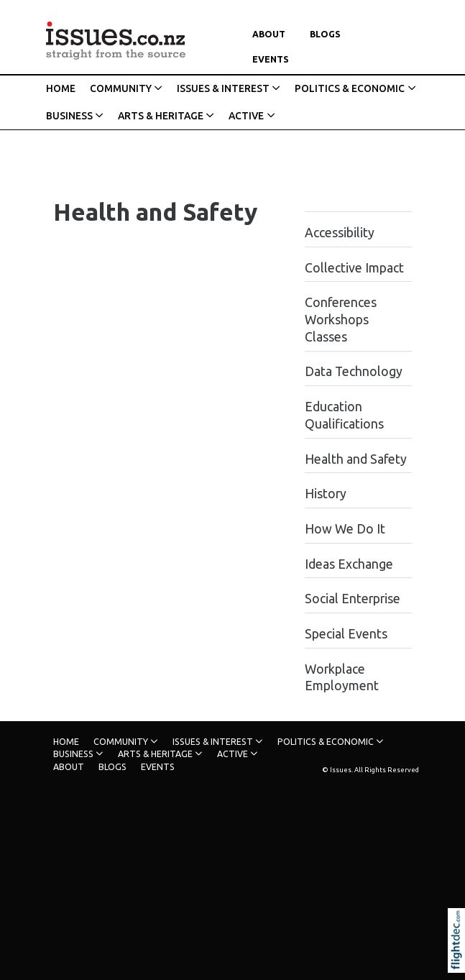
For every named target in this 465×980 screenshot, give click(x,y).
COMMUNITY (121, 88)
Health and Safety (356, 459)
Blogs (325, 34)
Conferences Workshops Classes (341, 320)
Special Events (346, 634)
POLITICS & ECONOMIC (350, 88)
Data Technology (354, 371)
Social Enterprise (353, 599)
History (326, 494)
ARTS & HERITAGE (161, 116)
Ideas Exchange (349, 564)
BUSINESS (69, 116)
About (269, 34)
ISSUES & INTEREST (223, 88)
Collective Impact (354, 268)
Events (271, 59)
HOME (61, 88)
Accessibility (340, 233)
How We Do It (345, 529)
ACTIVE (246, 116)
